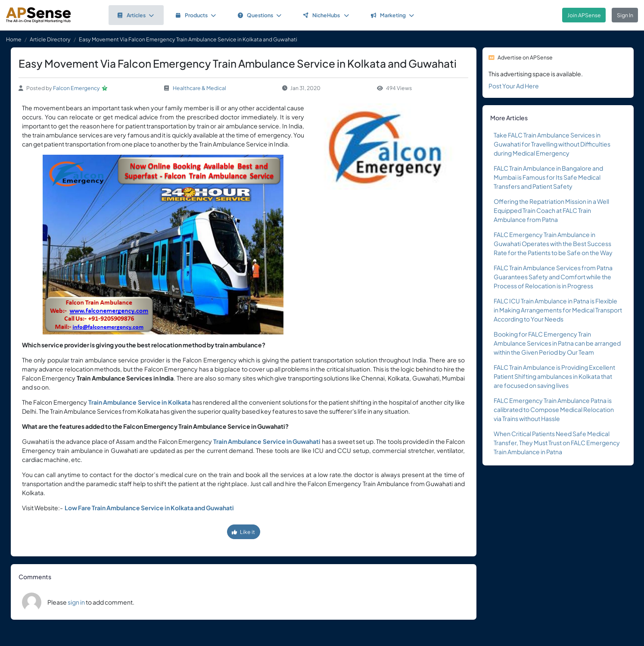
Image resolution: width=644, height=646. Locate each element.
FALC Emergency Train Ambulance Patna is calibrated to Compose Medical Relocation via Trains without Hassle (554, 409)
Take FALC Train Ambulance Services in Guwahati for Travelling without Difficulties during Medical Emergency (552, 144)
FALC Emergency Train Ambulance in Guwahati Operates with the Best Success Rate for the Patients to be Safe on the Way (553, 243)
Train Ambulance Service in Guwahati (267, 441)
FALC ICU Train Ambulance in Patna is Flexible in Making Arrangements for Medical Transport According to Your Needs (558, 310)
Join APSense (584, 15)
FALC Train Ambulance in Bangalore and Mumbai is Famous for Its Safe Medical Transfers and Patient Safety (548, 177)
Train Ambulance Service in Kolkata (140, 402)
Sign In (625, 15)
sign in (76, 602)
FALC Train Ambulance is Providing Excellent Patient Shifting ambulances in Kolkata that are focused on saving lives (554, 376)
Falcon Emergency (76, 88)
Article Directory (50, 39)
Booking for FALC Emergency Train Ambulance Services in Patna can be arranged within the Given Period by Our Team (557, 343)
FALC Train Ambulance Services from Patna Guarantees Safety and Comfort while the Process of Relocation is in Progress (553, 277)
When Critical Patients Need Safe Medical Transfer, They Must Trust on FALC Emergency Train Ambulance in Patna (557, 443)
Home (14, 39)
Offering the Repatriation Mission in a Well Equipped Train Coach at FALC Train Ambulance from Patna (551, 210)
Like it (243, 532)
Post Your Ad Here (514, 86)
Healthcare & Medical (199, 88)
